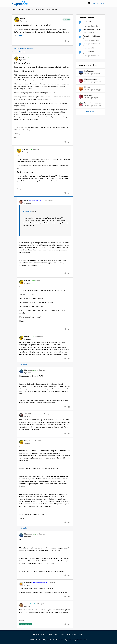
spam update (89, 95)
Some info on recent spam (93, 103)
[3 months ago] (89, 98)
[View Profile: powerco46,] (81, 81)
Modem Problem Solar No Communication (92, 30)
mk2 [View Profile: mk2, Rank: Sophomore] (93, 48)
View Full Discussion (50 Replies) (23, 49)
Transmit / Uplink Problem (92, 36)
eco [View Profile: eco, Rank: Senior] (92, 32)
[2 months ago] (89, 74)
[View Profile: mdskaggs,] (81, 89)
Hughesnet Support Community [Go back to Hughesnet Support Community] (37, 9)
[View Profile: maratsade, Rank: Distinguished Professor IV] (21, 584)
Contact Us (65, 634)
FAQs (51, 634)
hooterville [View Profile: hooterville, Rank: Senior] (95, 26)
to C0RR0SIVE (39, 441)
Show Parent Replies (18, 52)
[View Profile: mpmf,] (81, 97)
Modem (87, 87)
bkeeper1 (28, 212)
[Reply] (67, 41)
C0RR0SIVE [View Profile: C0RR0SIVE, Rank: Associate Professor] (28, 414)
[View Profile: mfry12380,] (81, 73)
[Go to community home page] (20, 3)
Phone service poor (91, 79)
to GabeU (38, 281)
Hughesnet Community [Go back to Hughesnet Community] (18, 9)
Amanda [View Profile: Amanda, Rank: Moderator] (27, 604)
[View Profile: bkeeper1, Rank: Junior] (17, 20)
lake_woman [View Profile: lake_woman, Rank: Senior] (28, 370)
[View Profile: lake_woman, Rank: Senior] (21, 371)
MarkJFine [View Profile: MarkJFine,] (98, 106)
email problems (88, 22)
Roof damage (89, 71)
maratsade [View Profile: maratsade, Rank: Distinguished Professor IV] (28, 583)
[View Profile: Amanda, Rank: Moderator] (21, 605)
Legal (57, 634)
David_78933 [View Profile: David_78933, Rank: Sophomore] (95, 40)
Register (95, 3)
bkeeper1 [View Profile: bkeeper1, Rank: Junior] (23, 18)
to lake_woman (49, 414)
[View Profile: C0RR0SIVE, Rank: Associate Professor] (21, 415)
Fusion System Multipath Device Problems (91, 44)
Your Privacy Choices (77, 634)
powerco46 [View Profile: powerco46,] (98, 82)
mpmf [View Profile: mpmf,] (96, 98)
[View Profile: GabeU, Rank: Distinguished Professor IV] (21, 202)
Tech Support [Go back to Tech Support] (53, 9)
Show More (19, 35)
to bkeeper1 (36, 149)
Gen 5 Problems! (88, 52)
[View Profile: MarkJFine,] (81, 104)
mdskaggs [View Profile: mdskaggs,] (97, 90)
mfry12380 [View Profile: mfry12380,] (98, 74)
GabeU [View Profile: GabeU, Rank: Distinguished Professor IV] (26, 200)
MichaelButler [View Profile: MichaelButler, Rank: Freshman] (96, 56)
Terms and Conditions (40, 634)
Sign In (102, 3)
